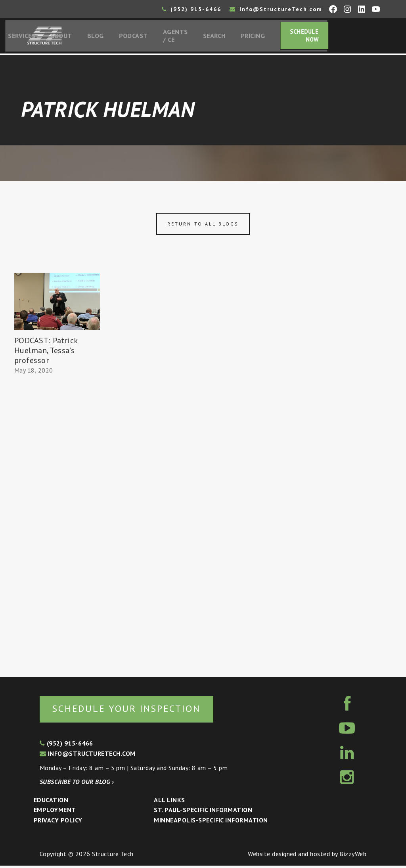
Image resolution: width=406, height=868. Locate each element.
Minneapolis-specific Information (211, 822)
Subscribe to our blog (77, 784)
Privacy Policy (58, 822)
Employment (55, 813)
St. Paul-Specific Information (203, 813)
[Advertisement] (57, 524)
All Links (169, 802)
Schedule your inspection (133, 710)
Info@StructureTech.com (276, 9)
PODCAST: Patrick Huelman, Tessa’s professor (46, 352)
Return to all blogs (203, 226)
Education (51, 802)
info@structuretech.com (88, 756)
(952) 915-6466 (192, 9)
